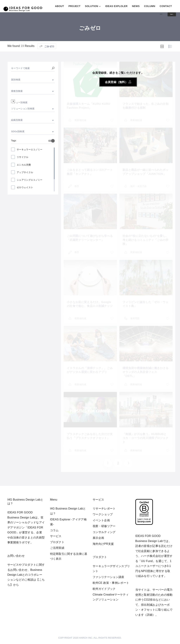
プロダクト (57, 542)
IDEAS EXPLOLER (116, 6)
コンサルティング (104, 532)
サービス (56, 536)
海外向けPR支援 (103, 544)
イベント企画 (101, 520)
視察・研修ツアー (104, 526)
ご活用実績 (57, 548)
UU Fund (147, 561)
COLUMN (150, 6)
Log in (151, 15)
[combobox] (33, 80)
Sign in (168, 15)
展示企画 (98, 538)
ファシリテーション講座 (108, 577)
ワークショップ (103, 514)
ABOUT (60, 6)
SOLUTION (91, 6)
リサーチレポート (104, 509)
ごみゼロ (47, 51)
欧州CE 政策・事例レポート (111, 583)
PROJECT (74, 6)
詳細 (150, 615)
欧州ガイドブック (104, 589)
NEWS (136, 6)
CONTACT (166, 6)
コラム (54, 530)
